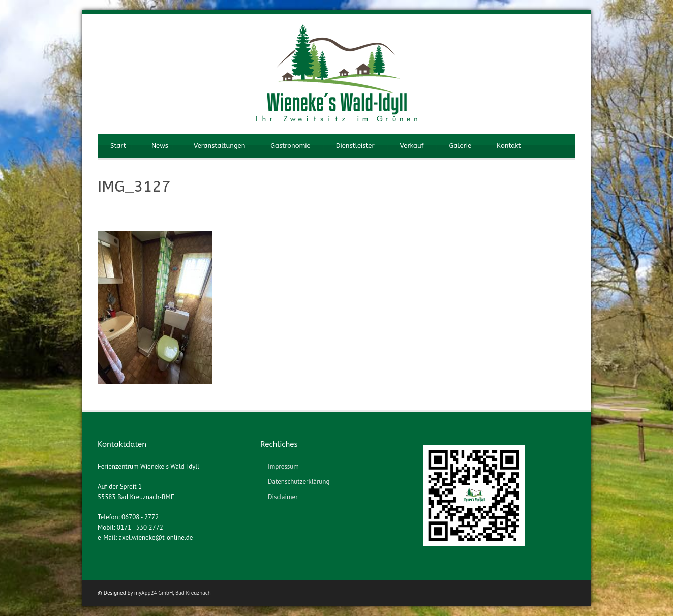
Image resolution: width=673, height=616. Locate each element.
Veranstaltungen (219, 146)
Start (118, 146)
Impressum (283, 466)
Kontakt (509, 146)
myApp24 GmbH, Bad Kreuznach (173, 593)
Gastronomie (290, 146)
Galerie (460, 146)
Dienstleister (355, 146)
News (160, 146)
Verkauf (412, 146)
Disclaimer (283, 497)
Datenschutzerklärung (299, 482)
